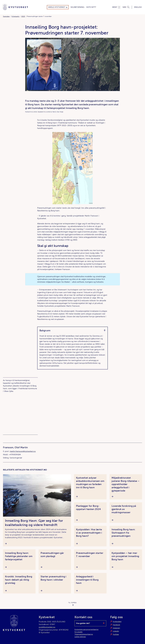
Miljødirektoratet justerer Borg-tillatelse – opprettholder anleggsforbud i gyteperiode (126, 484)
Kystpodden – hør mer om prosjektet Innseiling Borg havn (125, 556)
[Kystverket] (15, 7)
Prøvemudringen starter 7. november (90, 555)
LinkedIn (116, 631)
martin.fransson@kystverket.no (23, 451)
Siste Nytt (91, 7)
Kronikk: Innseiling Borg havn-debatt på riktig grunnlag (19, 580)
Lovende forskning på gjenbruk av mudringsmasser (124, 509)
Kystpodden (117, 622)
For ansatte (78, 632)
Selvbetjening (77, 7)
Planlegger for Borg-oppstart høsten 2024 (88, 508)
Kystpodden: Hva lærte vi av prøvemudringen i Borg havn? (89, 533)
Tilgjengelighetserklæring (84, 634)
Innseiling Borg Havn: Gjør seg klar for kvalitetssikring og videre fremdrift (34, 523)
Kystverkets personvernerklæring (86, 629)
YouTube (116, 634)
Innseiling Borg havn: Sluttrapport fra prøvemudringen (124, 533)
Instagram (116, 628)
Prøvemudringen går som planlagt (52, 555)
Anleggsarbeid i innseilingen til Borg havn (87, 580)
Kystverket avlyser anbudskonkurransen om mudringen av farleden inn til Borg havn (90, 483)
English (138, 7)
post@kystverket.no (47, 627)
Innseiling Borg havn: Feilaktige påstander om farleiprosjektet (19, 556)
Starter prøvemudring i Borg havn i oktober (53, 578)
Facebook (116, 625)
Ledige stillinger (80, 637)
